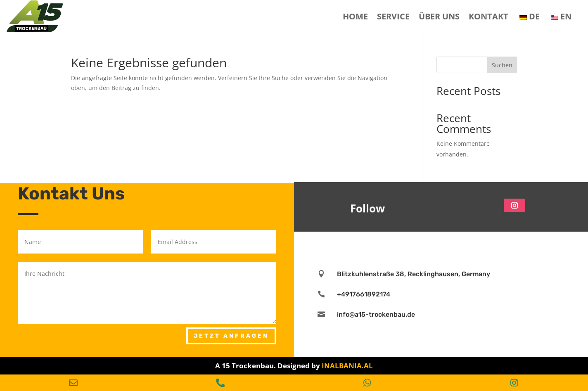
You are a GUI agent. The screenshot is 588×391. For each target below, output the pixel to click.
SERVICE (393, 16)
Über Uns (439, 16)
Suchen (502, 65)
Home (355, 16)
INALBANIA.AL (347, 366)
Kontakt (488, 16)
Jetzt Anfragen (231, 336)
